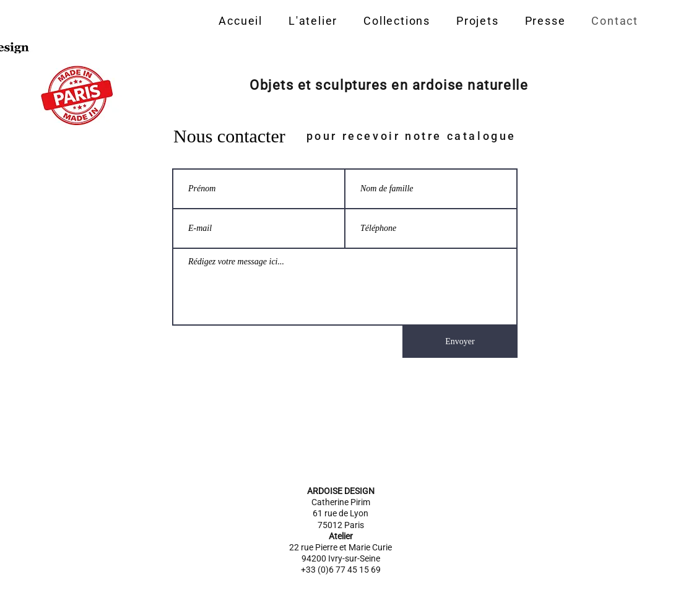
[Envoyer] (460, 342)
